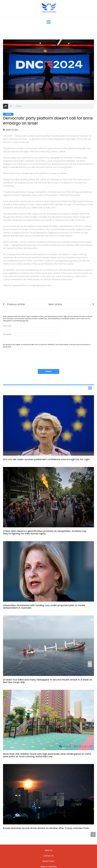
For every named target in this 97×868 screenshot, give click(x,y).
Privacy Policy (49, 861)
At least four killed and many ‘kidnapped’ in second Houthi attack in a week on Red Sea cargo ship (48, 681)
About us (48, 850)
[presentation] (22, 355)
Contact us (48, 856)
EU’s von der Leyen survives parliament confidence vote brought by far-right (46, 459)
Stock (8, 114)
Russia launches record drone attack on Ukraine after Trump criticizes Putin (46, 828)
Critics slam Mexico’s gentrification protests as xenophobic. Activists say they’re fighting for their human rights (45, 532)
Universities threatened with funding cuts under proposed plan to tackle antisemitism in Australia (44, 607)
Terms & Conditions (49, 867)
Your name (31, 329)
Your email (31, 337)
